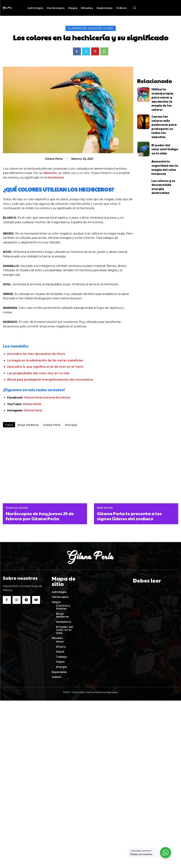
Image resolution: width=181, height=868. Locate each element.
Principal (71, 425)
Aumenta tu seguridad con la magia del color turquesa (164, 146)
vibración (50, 173)
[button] (134, 8)
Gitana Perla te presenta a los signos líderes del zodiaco (129, 516)
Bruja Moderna (28, 425)
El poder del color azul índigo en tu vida (164, 128)
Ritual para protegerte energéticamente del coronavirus (50, 380)
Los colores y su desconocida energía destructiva (163, 163)
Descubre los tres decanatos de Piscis (36, 354)
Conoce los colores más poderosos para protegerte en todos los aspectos (165, 111)
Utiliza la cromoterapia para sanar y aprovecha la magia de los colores (163, 93)
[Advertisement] (90, 468)
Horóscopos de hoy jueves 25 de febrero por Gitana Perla (40, 516)
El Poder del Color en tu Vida (91, 28)
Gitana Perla (54, 159)
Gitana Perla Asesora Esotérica (47, 398)
